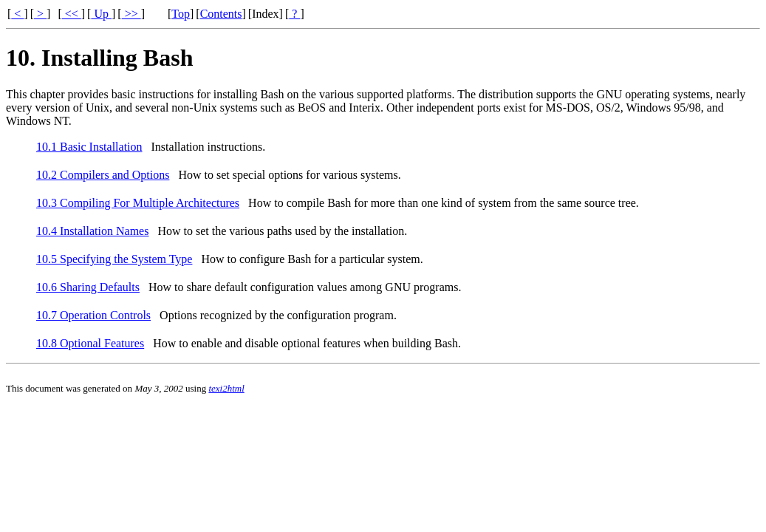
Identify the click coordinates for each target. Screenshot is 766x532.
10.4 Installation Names (92, 231)
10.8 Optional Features (90, 343)
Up (101, 14)
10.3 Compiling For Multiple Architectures (138, 203)
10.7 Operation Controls (93, 315)
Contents (221, 14)
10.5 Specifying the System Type (114, 259)
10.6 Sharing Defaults (88, 287)
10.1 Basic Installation (89, 147)
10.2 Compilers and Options (103, 175)
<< (72, 14)
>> (131, 14)
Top (181, 14)
